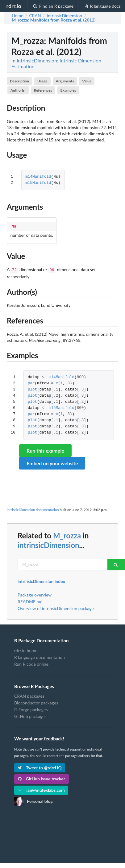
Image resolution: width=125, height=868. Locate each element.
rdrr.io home (26, 649)
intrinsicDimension (48, 544)
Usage (42, 81)
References (43, 90)
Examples (68, 90)
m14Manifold (38, 177)
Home (17, 16)
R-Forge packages (31, 708)
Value (87, 81)
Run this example (45, 449)
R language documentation (40, 656)
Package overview (35, 594)
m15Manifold (38, 183)
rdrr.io (14, 6)
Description (19, 81)
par (31, 382)
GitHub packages (30, 715)
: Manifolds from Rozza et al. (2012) (54, 20)
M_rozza (67, 534)
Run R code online (31, 663)
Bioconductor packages (36, 702)
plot (32, 388)
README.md (30, 600)
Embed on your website (52, 462)
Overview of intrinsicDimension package (56, 607)
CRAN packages (29, 695)
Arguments (65, 81)
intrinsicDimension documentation (33, 508)
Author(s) (18, 90)
